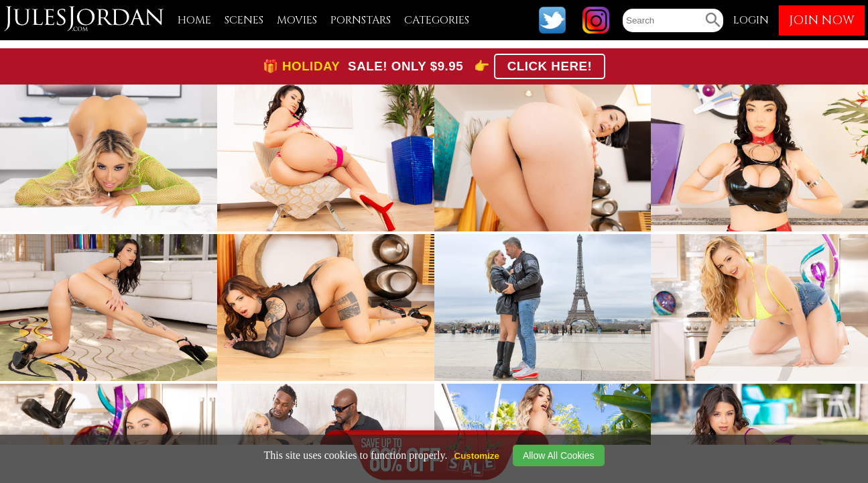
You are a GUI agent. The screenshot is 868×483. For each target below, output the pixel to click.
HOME (194, 20)
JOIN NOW (822, 20)
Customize (477, 456)
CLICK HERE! (550, 66)
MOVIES (297, 20)
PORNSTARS (361, 20)
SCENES (244, 20)
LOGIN (751, 20)
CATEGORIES (437, 20)
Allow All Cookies (559, 455)
